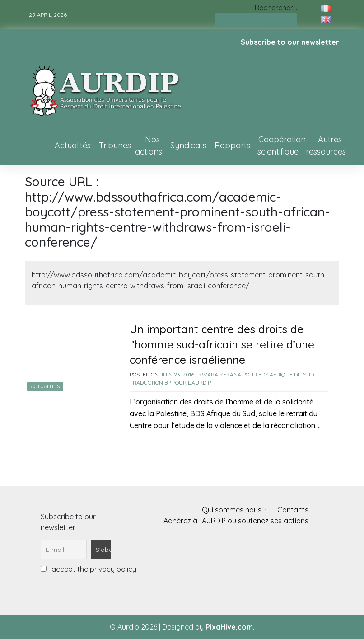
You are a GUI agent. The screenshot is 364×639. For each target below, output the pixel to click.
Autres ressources (326, 146)
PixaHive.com (229, 627)
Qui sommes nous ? (234, 510)
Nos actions (149, 146)
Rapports (232, 145)
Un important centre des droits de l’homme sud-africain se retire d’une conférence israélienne (222, 344)
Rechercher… (276, 8)
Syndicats (188, 145)
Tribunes (115, 145)
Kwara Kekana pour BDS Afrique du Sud (256, 374)
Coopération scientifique (282, 146)
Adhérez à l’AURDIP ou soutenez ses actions (236, 521)
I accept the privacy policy (89, 569)
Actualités (73, 145)
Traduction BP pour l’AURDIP (170, 383)
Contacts (293, 510)
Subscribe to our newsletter (290, 42)
